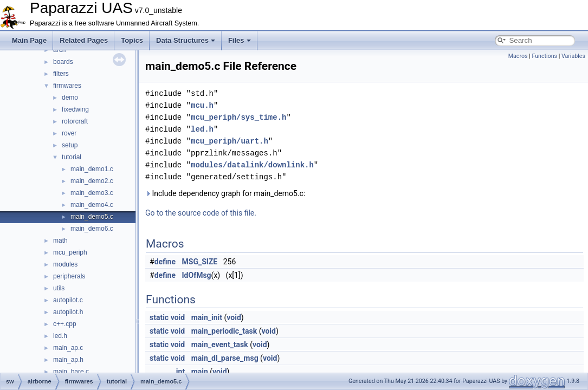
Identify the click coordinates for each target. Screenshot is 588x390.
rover (69, 133)
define (165, 262)
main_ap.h (68, 360)
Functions (544, 56)
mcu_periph (70, 252)
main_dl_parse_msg (225, 358)
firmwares (67, 86)
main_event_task (220, 344)
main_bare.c (71, 372)
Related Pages (84, 40)
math (60, 240)
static (159, 317)
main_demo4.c (92, 205)
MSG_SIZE (200, 262)
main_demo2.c (92, 181)
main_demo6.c (92, 229)
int (180, 372)
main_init (207, 317)
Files (240, 40)
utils (59, 288)
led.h (60, 336)
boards (63, 62)
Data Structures (186, 40)
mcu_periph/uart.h (230, 141)
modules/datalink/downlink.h (252, 165)
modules (65, 264)
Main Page (29, 40)
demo (70, 97)
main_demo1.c (92, 169)
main (200, 372)
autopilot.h (68, 312)
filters (61, 74)
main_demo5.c (92, 217)
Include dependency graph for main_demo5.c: (225, 193)
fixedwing (75, 109)
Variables (573, 56)
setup (70, 145)
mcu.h (202, 105)
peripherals (69, 276)
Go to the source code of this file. (201, 213)
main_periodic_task (224, 331)
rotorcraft (75, 121)
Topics (132, 40)
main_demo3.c (92, 193)
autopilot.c (68, 300)
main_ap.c (68, 348)
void (178, 317)
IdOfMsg (197, 275)
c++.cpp (65, 324)
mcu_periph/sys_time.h (238, 117)
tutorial (72, 157)
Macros (518, 56)
